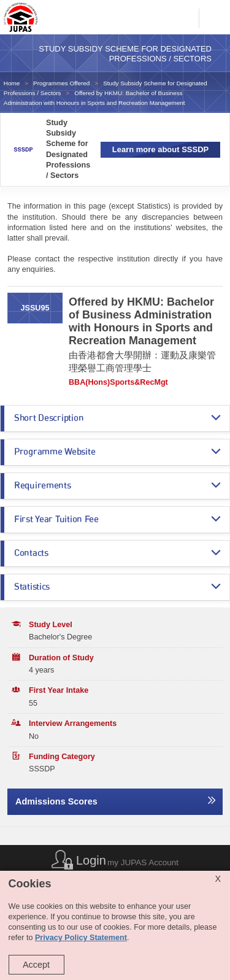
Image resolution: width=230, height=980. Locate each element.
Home (12, 83)
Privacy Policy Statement (81, 938)
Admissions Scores (56, 801)
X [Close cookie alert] (218, 879)
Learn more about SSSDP (160, 149)
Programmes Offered (61, 83)
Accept (36, 965)
